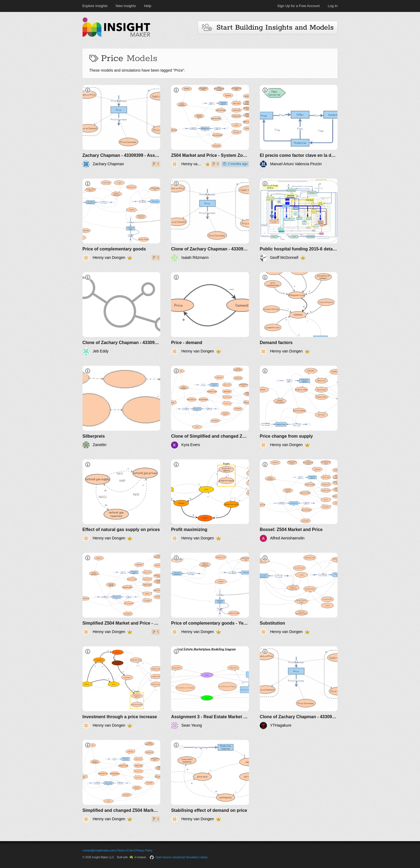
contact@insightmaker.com (99, 850)
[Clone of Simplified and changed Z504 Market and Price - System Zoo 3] (210, 407)
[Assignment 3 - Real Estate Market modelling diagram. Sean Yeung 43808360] (210, 688)
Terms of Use (125, 850)
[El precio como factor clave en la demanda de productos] (299, 126)
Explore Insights (95, 6)
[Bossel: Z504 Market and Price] (299, 501)
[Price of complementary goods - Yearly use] (210, 594)
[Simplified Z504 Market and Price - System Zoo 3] (121, 594)
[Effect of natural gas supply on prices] (121, 501)
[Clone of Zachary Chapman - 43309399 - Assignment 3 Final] (210, 220)
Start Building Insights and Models (268, 28)
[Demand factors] (299, 314)
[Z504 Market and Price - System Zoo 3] (210, 126)
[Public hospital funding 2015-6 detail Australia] (299, 220)
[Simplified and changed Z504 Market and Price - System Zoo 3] (121, 781)
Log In (333, 6)
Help (148, 6)
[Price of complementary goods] (121, 220)
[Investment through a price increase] (121, 688)
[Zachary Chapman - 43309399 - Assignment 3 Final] (121, 126)
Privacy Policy (144, 850)
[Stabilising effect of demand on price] (210, 781)
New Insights (126, 6)
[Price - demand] (210, 314)
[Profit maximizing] (210, 501)
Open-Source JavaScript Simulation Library (182, 857)
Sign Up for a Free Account (298, 6)
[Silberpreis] (121, 407)
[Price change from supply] (299, 407)
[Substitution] (299, 594)
